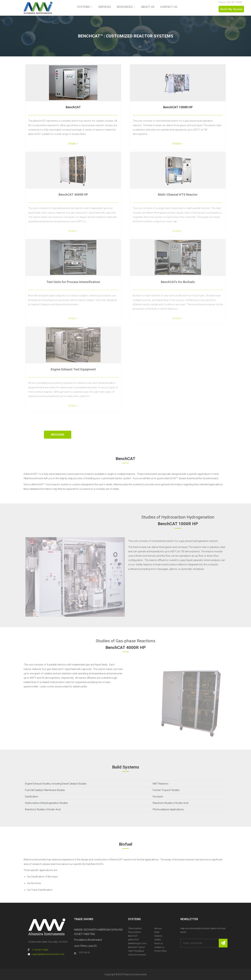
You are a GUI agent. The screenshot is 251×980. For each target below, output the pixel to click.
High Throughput (136, 951)
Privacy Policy (161, 951)
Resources (125, 7)
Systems (84, 7)
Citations (158, 936)
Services (105, 7)
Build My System (231, 9)
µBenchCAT (134, 940)
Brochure (58, 435)
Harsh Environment (137, 955)
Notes (157, 932)
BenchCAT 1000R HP (178, 107)
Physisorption (135, 932)
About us (148, 7)
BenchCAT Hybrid (136, 947)
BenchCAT (73, 107)
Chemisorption (135, 928)
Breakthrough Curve (137, 943)
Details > (73, 144)
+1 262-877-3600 (40, 950)
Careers (158, 940)
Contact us (169, 7)
